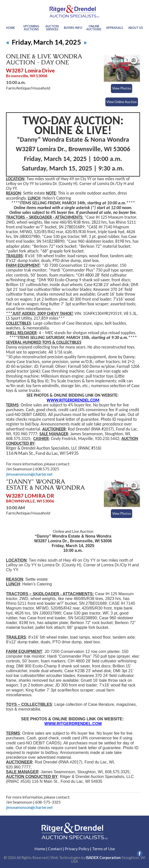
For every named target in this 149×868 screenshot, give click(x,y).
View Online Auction (122, 102)
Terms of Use (103, 849)
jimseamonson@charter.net (29, 474)
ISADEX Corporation (103, 858)
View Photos (122, 88)
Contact (55, 849)
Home (40, 849)
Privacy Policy (77, 849)
